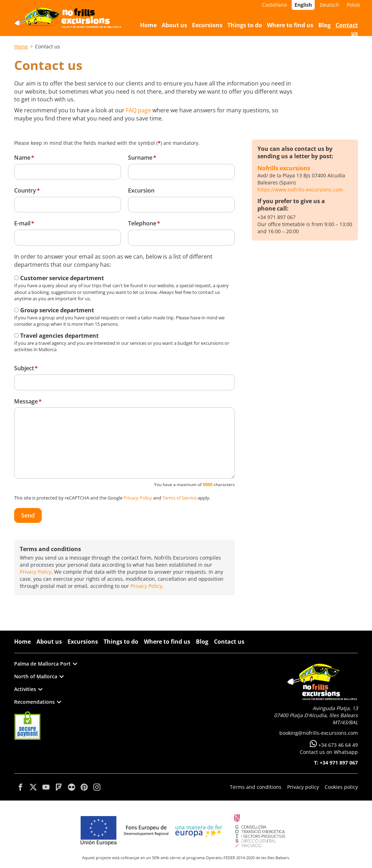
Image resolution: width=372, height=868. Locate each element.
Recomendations (38, 702)
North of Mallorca (39, 676)
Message (26, 401)
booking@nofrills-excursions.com (319, 733)
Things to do (121, 642)
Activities (28, 689)
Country (25, 190)
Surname (140, 158)
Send (28, 515)
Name (22, 158)
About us (49, 642)
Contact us (229, 642)
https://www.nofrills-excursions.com (300, 190)
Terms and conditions (256, 787)
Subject (24, 368)
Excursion (141, 190)
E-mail (22, 223)
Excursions (83, 642)
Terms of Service (179, 498)
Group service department (57, 310)
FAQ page (138, 110)
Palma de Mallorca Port (46, 664)
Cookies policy (341, 787)
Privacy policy (303, 787)
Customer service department (62, 278)
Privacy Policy (138, 498)
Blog (202, 642)
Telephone (142, 223)
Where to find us (167, 642)
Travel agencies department (59, 336)
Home (21, 46)
